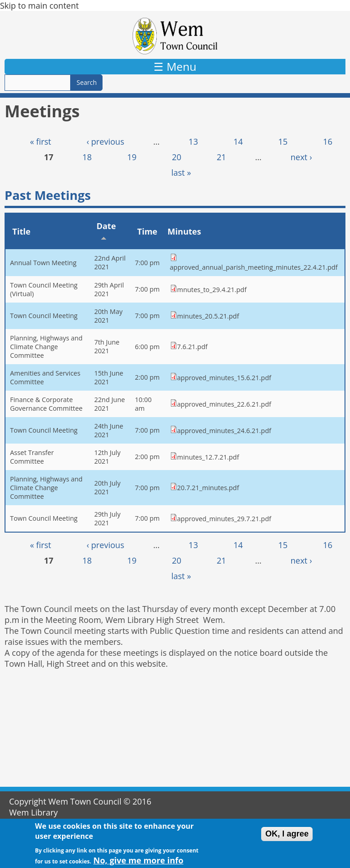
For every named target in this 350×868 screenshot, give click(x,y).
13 (193, 141)
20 (177, 157)
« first (41, 141)
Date (106, 231)
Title (21, 231)
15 (283, 141)
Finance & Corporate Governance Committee (46, 404)
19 (132, 157)
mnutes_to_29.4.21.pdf (212, 290)
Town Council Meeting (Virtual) (44, 289)
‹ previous (106, 141)
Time (147, 231)
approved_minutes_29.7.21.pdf (224, 519)
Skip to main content (39, 5)
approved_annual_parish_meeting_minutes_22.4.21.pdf (254, 267)
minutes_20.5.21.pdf (208, 316)
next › (301, 157)
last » (181, 173)
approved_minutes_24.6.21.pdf (224, 431)
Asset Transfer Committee (32, 457)
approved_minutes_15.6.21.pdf (224, 378)
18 (87, 157)
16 (328, 141)
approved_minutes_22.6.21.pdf (224, 404)
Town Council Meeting (44, 316)
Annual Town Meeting (43, 263)
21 (222, 157)
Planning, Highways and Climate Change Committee (46, 347)
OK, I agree (287, 838)
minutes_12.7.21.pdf (208, 457)
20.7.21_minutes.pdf (208, 488)
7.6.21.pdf (193, 347)
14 (238, 141)
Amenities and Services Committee (45, 377)
